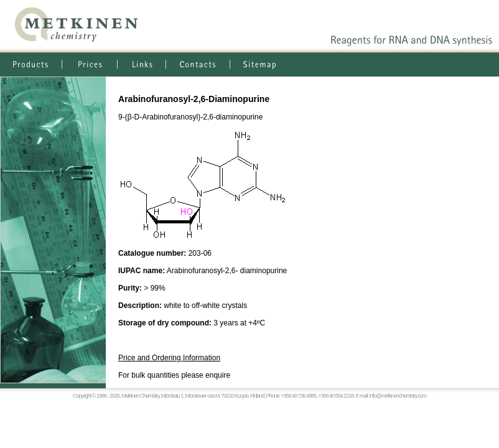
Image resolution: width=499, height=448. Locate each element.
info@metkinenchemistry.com (398, 396)
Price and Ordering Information (169, 358)
